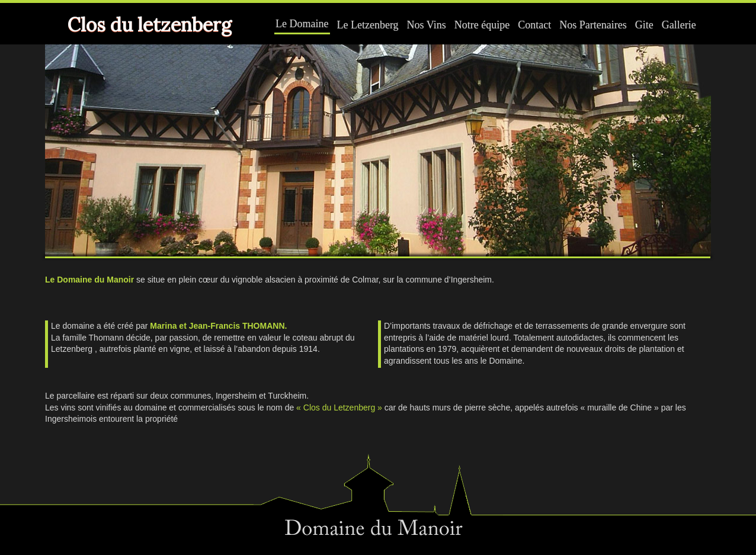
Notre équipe (482, 25)
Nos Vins (427, 25)
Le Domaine (302, 24)
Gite (644, 25)
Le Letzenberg (368, 25)
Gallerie (679, 25)
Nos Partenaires (593, 25)
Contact (534, 25)
